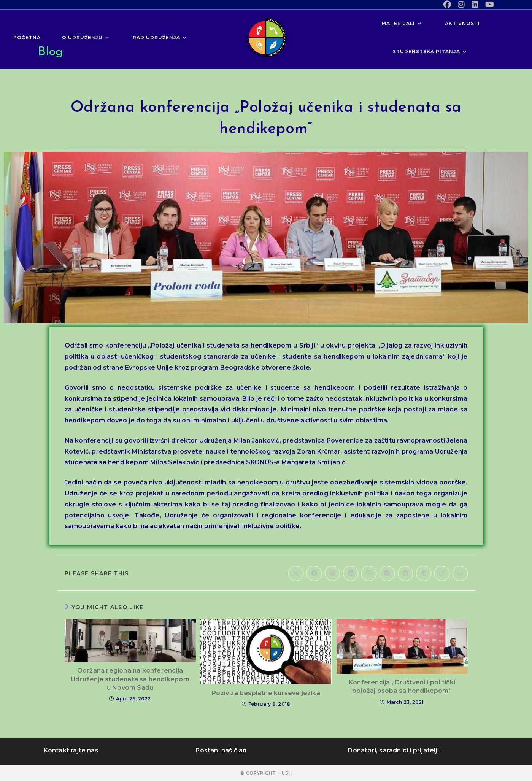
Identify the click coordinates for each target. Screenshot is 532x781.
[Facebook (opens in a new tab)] (447, 5)
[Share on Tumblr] (424, 573)
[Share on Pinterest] (332, 573)
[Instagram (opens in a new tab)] (461, 5)
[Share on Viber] (369, 573)
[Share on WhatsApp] (460, 573)
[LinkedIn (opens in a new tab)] (475, 5)
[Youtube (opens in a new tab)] (488, 5)
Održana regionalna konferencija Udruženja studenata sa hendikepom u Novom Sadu (130, 679)
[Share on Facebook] (314, 573)
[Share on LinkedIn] (351, 573)
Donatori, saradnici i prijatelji (393, 750)
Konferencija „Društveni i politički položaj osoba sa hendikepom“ (402, 687)
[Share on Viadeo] (442, 573)
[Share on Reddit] (405, 573)
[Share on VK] (387, 573)
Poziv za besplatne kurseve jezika (266, 693)
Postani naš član (221, 750)
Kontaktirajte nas (71, 750)
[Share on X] (296, 573)
